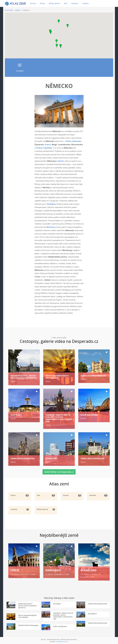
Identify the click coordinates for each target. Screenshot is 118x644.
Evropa (33, 3)
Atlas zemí (9, 10)
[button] (57, 46)
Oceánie (85, 3)
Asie (66, 3)
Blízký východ (54, 3)
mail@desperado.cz (62, 642)
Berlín (61, 161)
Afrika (42, 3)
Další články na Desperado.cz (59, 472)
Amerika (75, 3)
